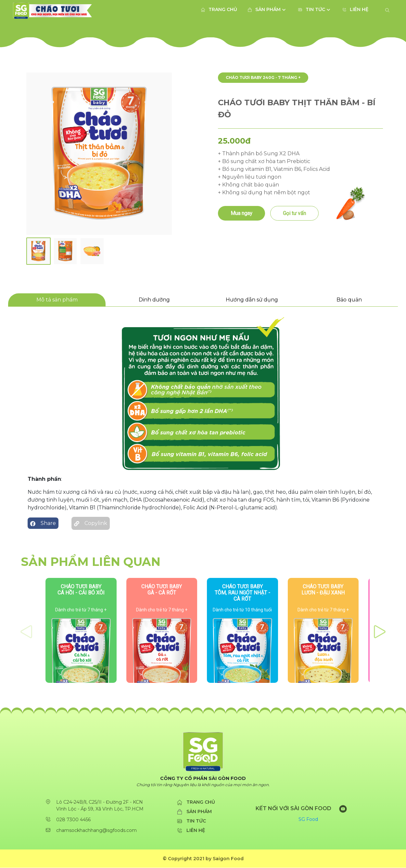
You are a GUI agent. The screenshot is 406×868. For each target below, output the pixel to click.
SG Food (308, 820)
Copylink (91, 522)
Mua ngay (241, 213)
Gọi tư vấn (294, 213)
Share (43, 523)
